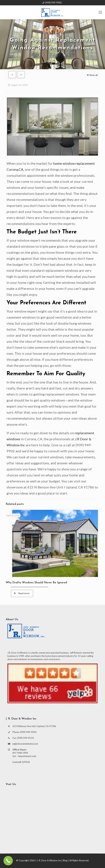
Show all (92, 75)
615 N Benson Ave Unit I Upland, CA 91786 (34, 726)
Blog (65, 860)
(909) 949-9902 (53, 3)
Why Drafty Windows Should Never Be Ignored (36, 583)
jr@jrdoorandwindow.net (25, 744)
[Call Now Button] (8, 861)
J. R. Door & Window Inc (49, 860)
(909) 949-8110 (25, 738)
